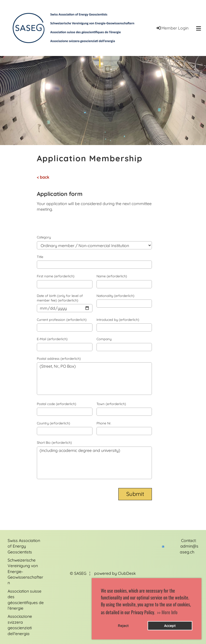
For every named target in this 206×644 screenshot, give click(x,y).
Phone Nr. (104, 423)
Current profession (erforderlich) (62, 320)
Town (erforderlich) (111, 404)
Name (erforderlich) (112, 276)
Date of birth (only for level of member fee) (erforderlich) (60, 298)
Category (44, 237)
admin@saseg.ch (189, 552)
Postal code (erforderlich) (57, 404)
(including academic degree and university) (94, 463)
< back (43, 177)
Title (40, 257)
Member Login (172, 28)
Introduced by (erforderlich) (118, 320)
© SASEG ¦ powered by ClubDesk (103, 573)
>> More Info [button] (167, 612)
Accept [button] (170, 626)
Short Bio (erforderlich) (54, 442)
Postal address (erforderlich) (59, 359)
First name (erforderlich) (56, 276)
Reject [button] (123, 626)
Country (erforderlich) (53, 423)
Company (104, 339)
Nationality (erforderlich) (115, 296)
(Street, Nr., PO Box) (94, 379)
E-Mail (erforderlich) (52, 339)
